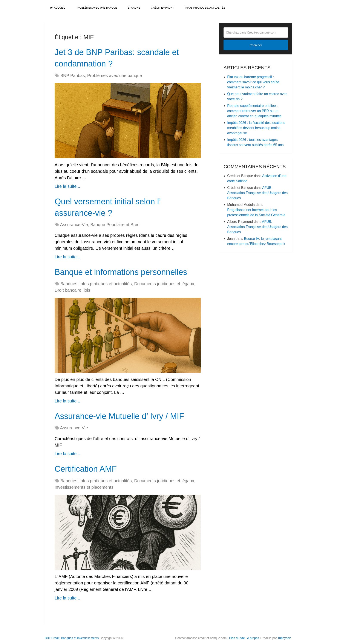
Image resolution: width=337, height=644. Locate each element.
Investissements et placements (84, 487)
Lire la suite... (67, 186)
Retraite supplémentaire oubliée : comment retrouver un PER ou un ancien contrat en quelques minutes (254, 111)
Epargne (134, 8)
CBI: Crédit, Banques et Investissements (72, 638)
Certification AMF (86, 469)
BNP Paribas (73, 75)
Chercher (256, 45)
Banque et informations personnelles (121, 272)
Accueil (58, 8)
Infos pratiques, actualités (205, 8)
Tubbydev (284, 638)
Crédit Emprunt (162, 8)
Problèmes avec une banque (97, 8)
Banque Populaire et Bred (115, 225)
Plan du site (237, 638)
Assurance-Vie (74, 225)
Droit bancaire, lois (72, 290)
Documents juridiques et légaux (164, 284)
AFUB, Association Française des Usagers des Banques (257, 193)
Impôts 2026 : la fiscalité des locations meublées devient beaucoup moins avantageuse (256, 128)
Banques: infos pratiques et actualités (96, 284)
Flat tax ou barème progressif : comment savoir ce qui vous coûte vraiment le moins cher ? (253, 82)
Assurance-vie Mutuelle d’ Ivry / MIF (119, 416)
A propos (253, 638)
